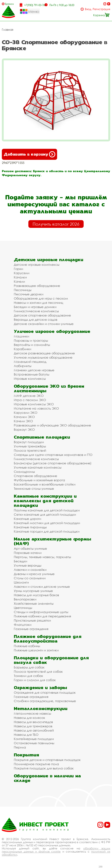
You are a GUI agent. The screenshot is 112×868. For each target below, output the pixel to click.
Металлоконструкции (41, 708)
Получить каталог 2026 (56, 224)
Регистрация (101, 9)
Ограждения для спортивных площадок (45, 692)
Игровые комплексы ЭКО (34, 404)
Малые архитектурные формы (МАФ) (52, 541)
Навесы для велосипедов (33, 722)
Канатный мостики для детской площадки (47, 523)
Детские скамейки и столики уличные (44, 324)
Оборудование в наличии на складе (47, 778)
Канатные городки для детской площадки (47, 531)
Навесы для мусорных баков (36, 595)
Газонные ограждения (31, 629)
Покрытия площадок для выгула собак (44, 768)
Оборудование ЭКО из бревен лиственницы (49, 388)
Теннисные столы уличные (34, 489)
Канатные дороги (27, 519)
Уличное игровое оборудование (52, 331)
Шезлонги (21, 582)
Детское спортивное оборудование (42, 315)
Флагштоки (23, 625)
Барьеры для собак (29, 667)
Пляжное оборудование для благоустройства (48, 639)
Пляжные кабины (27, 646)
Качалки (20, 277)
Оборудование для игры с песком (41, 298)
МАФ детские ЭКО (29, 396)
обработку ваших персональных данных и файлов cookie (56, 850)
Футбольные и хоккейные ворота (39, 480)
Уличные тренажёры (30, 446)
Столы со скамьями (30, 578)
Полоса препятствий (30, 450)
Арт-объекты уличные (30, 548)
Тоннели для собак (28, 676)
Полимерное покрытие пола (36, 764)
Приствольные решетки (32, 620)
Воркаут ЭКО (24, 429)
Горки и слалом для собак (35, 680)
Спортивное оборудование (35, 476)
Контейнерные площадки (34, 739)
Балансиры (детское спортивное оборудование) (53, 463)
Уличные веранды (28, 565)
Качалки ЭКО (24, 417)
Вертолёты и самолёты (32, 345)
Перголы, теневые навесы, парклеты (42, 557)
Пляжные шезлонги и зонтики (36, 650)
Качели (19, 281)
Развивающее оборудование (37, 286)
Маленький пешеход (30, 362)
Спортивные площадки (42, 437)
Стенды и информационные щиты (41, 612)
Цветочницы (23, 608)
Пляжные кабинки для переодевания (42, 616)
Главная (8, 30)
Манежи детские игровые (34, 370)
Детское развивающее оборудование (44, 353)
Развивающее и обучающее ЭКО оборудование (52, 425)
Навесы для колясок (29, 718)
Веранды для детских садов (36, 320)
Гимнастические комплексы (36, 311)
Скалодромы (24, 472)
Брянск (9, 4)
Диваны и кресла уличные (34, 574)
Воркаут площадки (29, 442)
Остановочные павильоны (34, 743)
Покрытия (26, 755)
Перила (20, 747)
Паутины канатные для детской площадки (47, 510)
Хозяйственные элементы (34, 603)
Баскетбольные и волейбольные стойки (45, 484)
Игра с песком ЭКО (30, 400)
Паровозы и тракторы (31, 340)
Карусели (22, 273)
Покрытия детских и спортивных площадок (47, 760)
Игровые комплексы (30, 379)
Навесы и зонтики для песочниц (38, 303)
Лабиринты (23, 366)
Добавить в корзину (29, 154)
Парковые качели (28, 553)
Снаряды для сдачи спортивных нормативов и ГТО (53, 455)
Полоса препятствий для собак (38, 672)
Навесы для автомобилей (34, 730)
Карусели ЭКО (26, 413)
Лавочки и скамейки (30, 570)
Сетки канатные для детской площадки (45, 514)
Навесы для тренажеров (33, 726)
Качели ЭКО (23, 421)
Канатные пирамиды (30, 527)
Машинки (21, 336)
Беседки (20, 561)
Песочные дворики (29, 294)
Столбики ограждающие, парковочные (45, 701)
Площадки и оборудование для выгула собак (51, 660)
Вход (88, 9)
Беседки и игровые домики (35, 307)
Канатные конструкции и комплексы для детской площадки (45, 501)
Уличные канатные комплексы (38, 467)
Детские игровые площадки (49, 260)
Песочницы (23, 290)
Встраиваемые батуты (31, 374)
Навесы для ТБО (26, 735)
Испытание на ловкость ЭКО (36, 408)
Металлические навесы (32, 713)
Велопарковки (25, 599)
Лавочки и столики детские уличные (42, 587)
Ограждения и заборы (40, 688)
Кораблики (22, 349)
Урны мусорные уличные (33, 591)
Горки (18, 269)
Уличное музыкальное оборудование (43, 357)
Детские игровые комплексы (37, 265)
